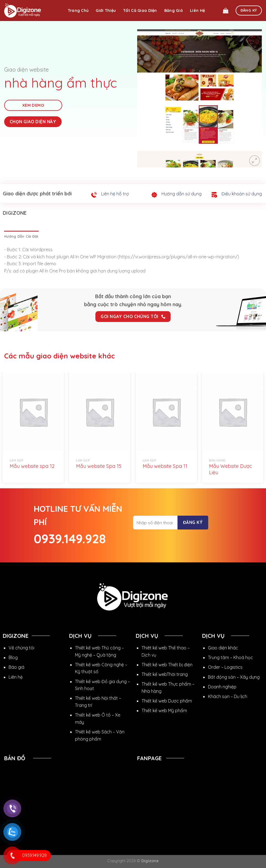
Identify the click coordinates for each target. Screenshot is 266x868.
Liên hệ (197, 11)
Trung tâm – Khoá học (230, 657)
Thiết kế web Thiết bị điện (167, 665)
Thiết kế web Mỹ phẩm (164, 710)
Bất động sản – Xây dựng (234, 677)
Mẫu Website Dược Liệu (231, 469)
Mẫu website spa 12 (32, 466)
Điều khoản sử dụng (242, 194)
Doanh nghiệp (222, 687)
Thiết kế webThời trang (165, 674)
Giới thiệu (106, 11)
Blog (13, 657)
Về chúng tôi (21, 648)
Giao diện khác (223, 648)
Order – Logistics (225, 667)
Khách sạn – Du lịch (228, 696)
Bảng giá (174, 11)
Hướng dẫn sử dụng (182, 194)
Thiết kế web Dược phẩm (167, 701)
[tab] (21, 236)
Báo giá (16, 667)
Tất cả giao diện (140, 11)
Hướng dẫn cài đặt (21, 236)
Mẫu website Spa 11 (165, 466)
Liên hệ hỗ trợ (115, 194)
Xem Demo (33, 105)
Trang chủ (78, 11)
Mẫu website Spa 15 (99, 466)
